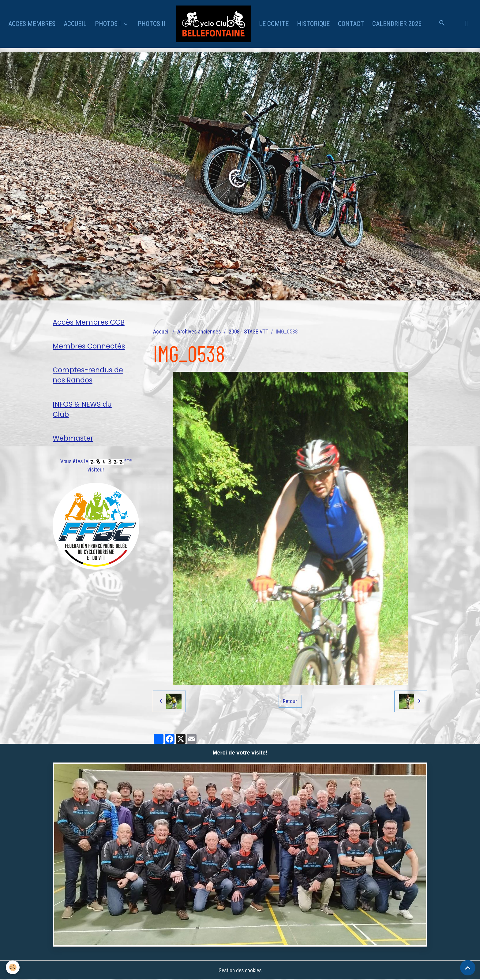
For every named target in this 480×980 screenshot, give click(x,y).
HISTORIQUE (313, 24)
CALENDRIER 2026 (397, 24)
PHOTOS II (151, 24)
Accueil (161, 332)
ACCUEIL (75, 24)
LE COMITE (274, 24)
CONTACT (351, 24)
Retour (290, 701)
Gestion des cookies (240, 970)
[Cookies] (13, 967)
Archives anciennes (199, 332)
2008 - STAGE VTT (248, 332)
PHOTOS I (109, 24)
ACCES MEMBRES (32, 24)
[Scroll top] (468, 968)
